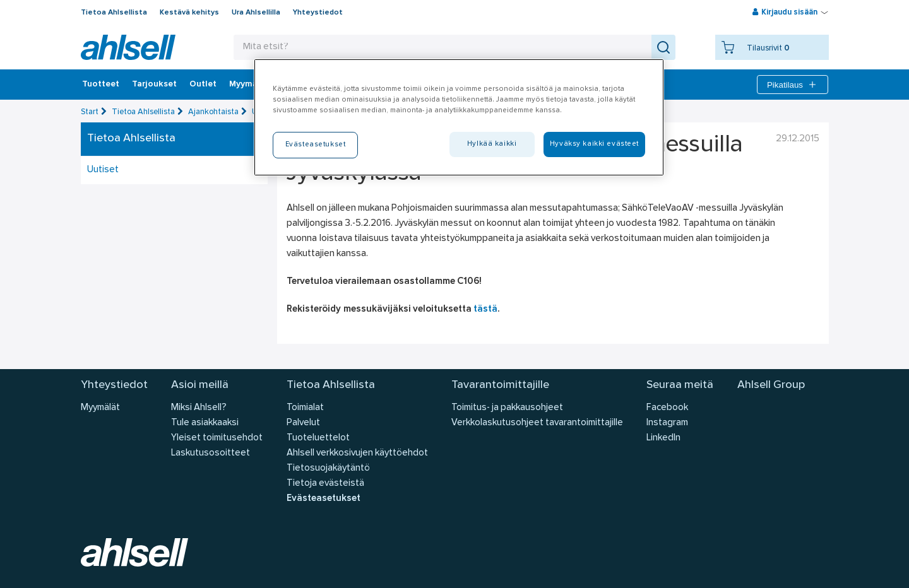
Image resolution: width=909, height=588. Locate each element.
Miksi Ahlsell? (199, 408)
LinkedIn (663, 438)
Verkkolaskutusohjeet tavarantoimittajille (537, 423)
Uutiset (103, 170)
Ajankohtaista (213, 112)
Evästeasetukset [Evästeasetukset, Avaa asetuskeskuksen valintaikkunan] (316, 144)
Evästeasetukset (324, 499)
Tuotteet (101, 85)
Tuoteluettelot (318, 438)
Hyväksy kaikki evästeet (594, 144)
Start (90, 112)
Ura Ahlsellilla (256, 13)
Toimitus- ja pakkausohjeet (507, 408)
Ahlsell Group (771, 385)
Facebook (667, 408)
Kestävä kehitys (189, 13)
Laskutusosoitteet (211, 453)
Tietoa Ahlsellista (114, 13)
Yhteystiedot (318, 13)
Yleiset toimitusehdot (217, 438)
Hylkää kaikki (492, 144)
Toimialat (305, 408)
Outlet (203, 85)
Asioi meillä (200, 385)
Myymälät (249, 85)
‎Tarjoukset (154, 85)
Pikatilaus (793, 85)
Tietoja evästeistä (325, 484)
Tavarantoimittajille (500, 385)
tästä (485, 309)
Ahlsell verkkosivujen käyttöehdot (357, 453)
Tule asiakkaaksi (205, 423)
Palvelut (303, 423)
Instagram (667, 423)
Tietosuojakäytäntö (328, 468)
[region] (459, 117)
